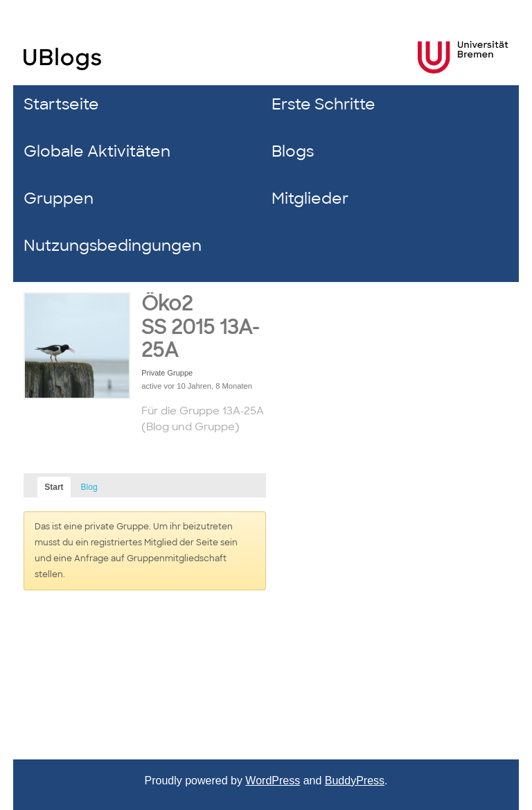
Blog (89, 487)
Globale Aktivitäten (97, 151)
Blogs (293, 151)
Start (54, 487)
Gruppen (59, 199)
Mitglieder (310, 199)
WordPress (273, 781)
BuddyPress (355, 781)
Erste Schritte (323, 104)
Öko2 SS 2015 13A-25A (200, 327)
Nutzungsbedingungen (113, 246)
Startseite (61, 104)
